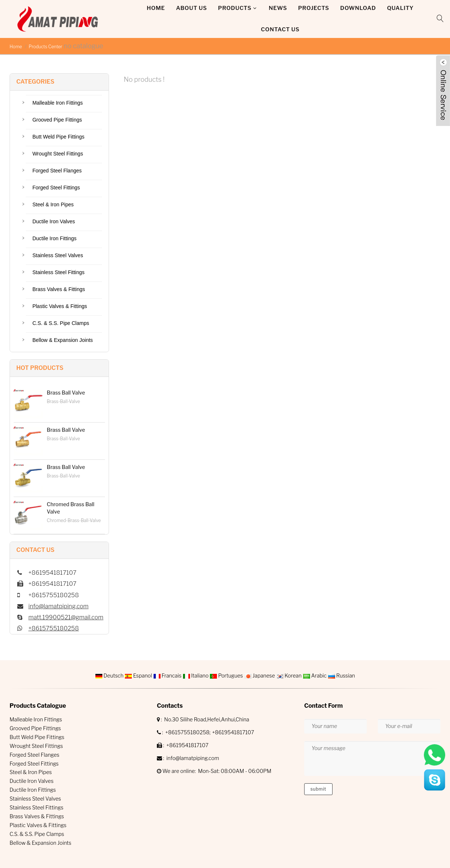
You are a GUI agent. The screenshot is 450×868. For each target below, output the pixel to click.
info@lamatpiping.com (58, 606)
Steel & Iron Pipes (53, 204)
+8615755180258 (54, 628)
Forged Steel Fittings (56, 188)
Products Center (45, 47)
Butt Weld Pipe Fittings (58, 137)
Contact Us (280, 29)
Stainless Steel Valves (58, 255)
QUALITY (400, 8)
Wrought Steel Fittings (58, 154)
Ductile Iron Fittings (55, 238)
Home (156, 8)
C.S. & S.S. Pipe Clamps (61, 323)
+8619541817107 (233, 732)
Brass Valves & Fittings (59, 289)
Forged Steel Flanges (57, 171)
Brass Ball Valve (66, 393)
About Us (191, 8)
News (278, 8)
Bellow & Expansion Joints (63, 340)
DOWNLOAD (358, 8)
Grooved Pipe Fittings (57, 120)
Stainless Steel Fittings (59, 272)
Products (235, 8)
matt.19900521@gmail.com (66, 617)
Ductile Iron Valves (54, 221)
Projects (314, 8)
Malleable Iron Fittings (58, 103)
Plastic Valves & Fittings (60, 306)
